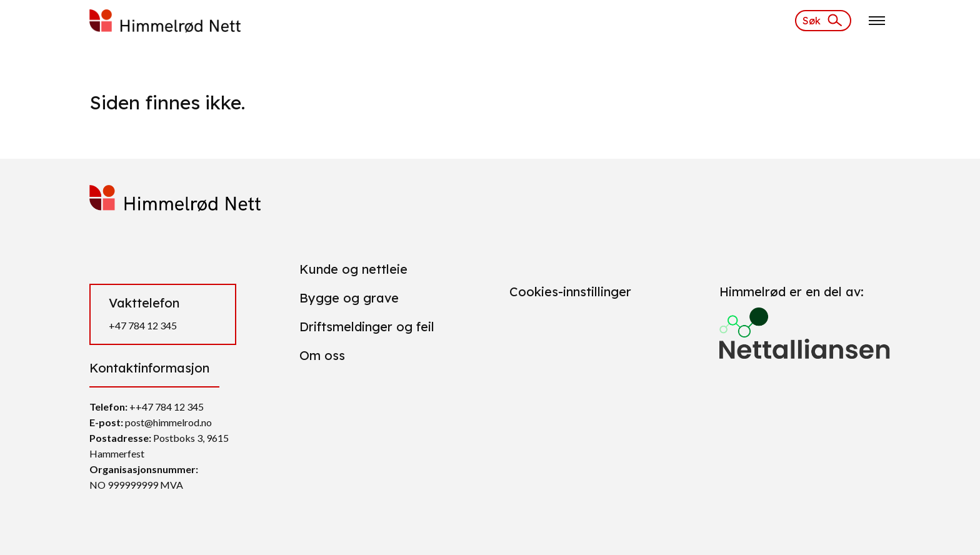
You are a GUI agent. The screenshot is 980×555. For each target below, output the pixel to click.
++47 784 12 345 (167, 407)
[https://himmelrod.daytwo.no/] (165, 19)
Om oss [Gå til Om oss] (322, 355)
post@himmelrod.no (168, 422)
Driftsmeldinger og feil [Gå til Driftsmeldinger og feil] (367, 327)
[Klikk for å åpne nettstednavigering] (877, 21)
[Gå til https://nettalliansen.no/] (805, 328)
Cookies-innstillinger (570, 292)
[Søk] (823, 21)
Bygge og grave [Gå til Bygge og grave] (349, 298)
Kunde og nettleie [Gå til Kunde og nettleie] (353, 269)
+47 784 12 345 (143, 325)
